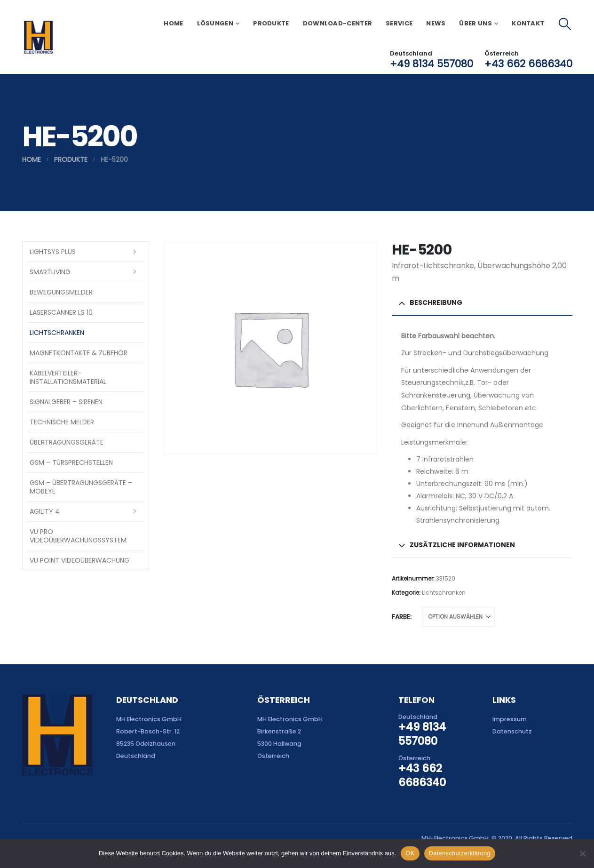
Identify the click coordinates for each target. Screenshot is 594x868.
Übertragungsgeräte (67, 442)
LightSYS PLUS (53, 252)
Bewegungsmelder (61, 292)
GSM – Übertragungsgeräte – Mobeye (81, 487)
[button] (565, 24)
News (436, 23)
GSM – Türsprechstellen (71, 462)
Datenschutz (512, 731)
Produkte (271, 23)
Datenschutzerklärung (460, 853)
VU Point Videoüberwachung (79, 560)
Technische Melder (62, 422)
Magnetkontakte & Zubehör (79, 353)
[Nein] (582, 853)
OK (410, 853)
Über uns (475, 23)
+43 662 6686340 (528, 64)
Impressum (510, 719)
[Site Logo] (38, 37)
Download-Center (338, 23)
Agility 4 (45, 511)
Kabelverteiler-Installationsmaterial (68, 377)
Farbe (401, 617)
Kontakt (528, 23)
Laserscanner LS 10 (61, 312)
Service (399, 23)
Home (173, 23)
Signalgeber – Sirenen (66, 402)
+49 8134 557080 (432, 64)
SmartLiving (50, 272)
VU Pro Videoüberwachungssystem (78, 536)
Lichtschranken (444, 593)
